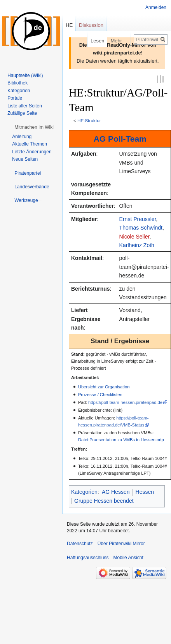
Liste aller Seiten (25, 106)
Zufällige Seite (22, 113)
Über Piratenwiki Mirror (121, 543)
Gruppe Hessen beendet (104, 500)
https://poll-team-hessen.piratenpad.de (125, 402)
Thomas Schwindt (141, 227)
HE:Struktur (89, 120)
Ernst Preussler (138, 219)
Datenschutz (80, 543)
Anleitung (22, 137)
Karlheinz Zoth (137, 245)
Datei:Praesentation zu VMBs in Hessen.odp (121, 439)
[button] (34, 127)
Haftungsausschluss (88, 557)
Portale (15, 98)
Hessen (145, 491)
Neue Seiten (25, 159)
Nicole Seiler (134, 236)
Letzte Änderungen (32, 152)
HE (69, 25)
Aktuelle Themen (30, 144)
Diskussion (91, 25)
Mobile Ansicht (128, 557)
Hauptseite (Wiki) (25, 75)
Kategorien (84, 491)
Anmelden (156, 7)
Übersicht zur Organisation (104, 386)
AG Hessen (116, 491)
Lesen (90, 41)
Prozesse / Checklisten (100, 394)
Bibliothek (17, 83)
